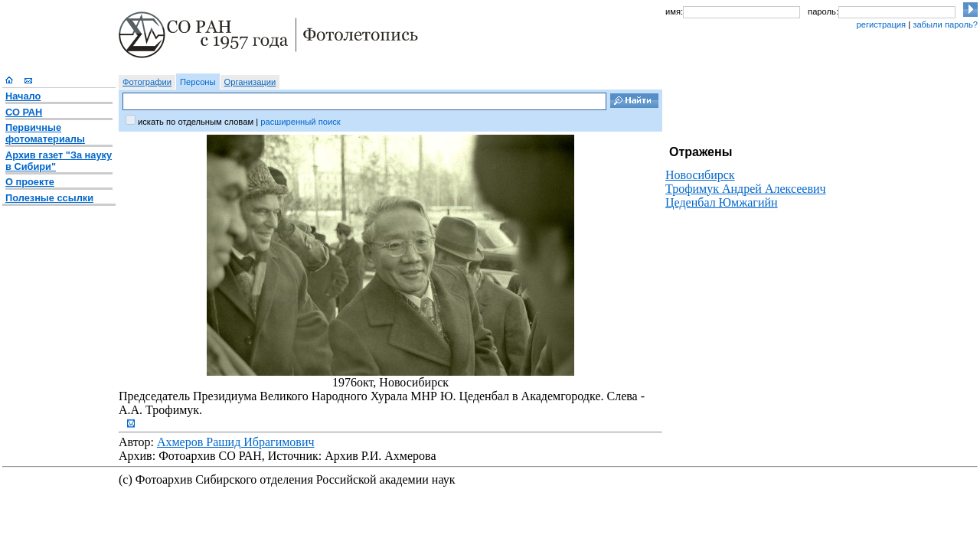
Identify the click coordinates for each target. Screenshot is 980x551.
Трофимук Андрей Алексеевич (746, 189)
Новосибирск (700, 175)
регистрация (881, 24)
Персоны (198, 82)
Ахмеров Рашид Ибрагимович (236, 442)
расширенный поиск (300, 122)
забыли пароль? (945, 24)
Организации (250, 82)
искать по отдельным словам (196, 122)
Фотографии (147, 82)
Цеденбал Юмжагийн (722, 202)
